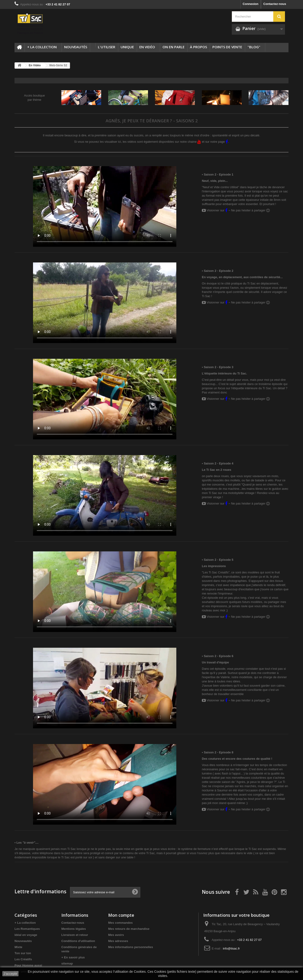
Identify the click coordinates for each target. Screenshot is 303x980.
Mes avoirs (116, 935)
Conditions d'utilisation (78, 941)
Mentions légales (74, 929)
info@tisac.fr (231, 948)
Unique (127, 47)
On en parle (174, 47)
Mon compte (121, 915)
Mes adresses (118, 941)
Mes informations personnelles (131, 947)
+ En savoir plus (73, 957)
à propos (198, 47)
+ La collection (42, 47)
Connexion (250, 4)
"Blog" (254, 47)
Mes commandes (120, 923)
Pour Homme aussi (28, 965)
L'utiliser (107, 47)
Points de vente (227, 47)
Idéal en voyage (26, 935)
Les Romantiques (27, 929)
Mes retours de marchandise (129, 929)
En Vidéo (147, 47)
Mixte (18, 947)
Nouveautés (76, 47)
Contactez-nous (275, 4)
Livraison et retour (75, 935)
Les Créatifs (23, 959)
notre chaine (190, 142)
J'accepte (10, 974)
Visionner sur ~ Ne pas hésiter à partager (236, 210)
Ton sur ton (23, 953)
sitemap (67, 963)
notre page (219, 142)
